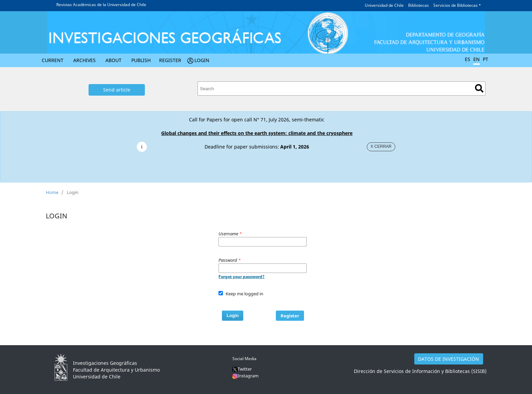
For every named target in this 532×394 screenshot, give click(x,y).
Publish (141, 60)
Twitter (242, 369)
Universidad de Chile (384, 5)
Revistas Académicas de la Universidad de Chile (101, 5)
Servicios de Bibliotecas (455, 5)
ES (468, 59)
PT (486, 59)
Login (202, 60)
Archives (84, 60)
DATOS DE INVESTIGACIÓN (449, 359)
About (113, 60)
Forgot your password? (242, 277)
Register (170, 60)
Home (52, 192)
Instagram (248, 376)
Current (53, 60)
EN (477, 59)
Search (479, 88)
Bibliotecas (419, 5)
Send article (117, 90)
